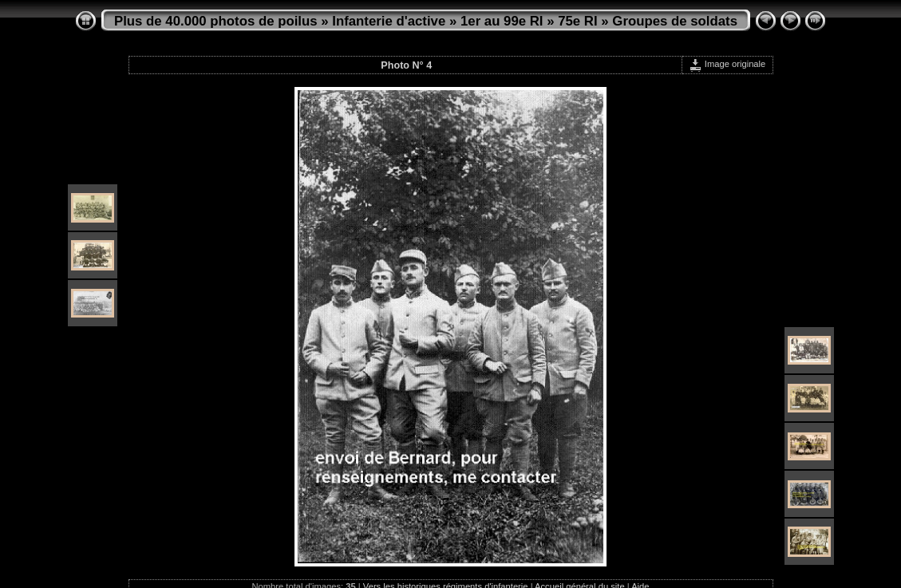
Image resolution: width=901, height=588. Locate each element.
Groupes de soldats (675, 21)
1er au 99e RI (502, 21)
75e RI (577, 21)
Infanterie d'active (389, 21)
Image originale (727, 64)
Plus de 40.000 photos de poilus (216, 21)
